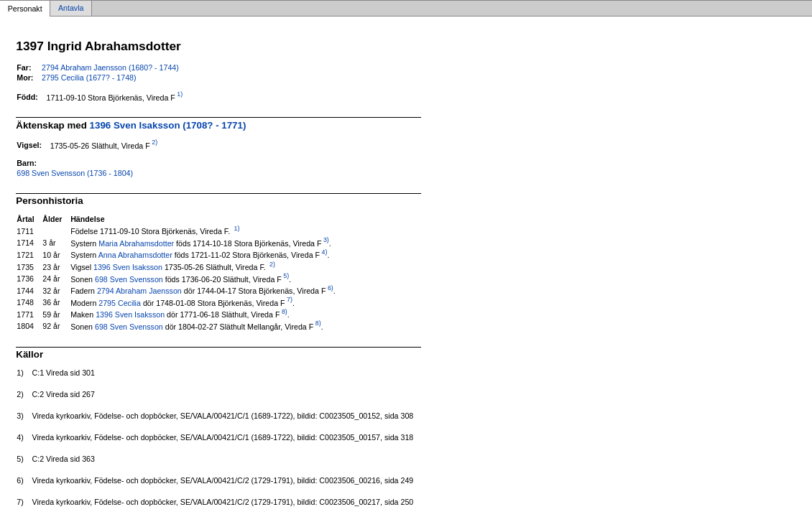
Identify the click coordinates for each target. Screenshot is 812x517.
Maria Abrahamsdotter (136, 243)
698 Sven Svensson (129, 279)
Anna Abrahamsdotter (135, 255)
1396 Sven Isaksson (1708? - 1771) (168, 125)
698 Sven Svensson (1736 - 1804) (75, 173)
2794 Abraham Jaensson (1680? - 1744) (110, 67)
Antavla (71, 9)
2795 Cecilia (120, 302)
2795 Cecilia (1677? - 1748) (89, 78)
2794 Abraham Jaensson (139, 291)
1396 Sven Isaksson (128, 267)
